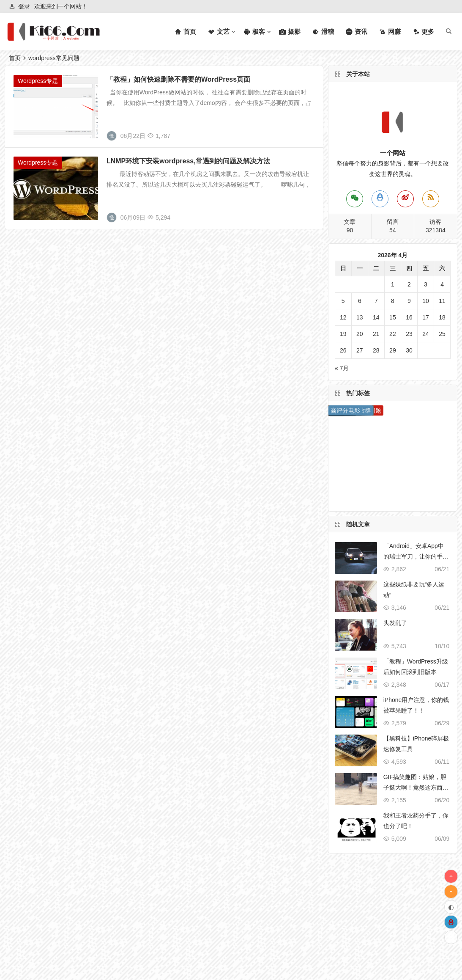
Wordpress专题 (38, 81)
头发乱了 (395, 623)
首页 (15, 58)
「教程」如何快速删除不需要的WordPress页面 (178, 79)
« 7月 (342, 368)
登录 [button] (24, 6)
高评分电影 (345, 410)
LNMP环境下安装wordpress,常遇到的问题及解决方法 (188, 161)
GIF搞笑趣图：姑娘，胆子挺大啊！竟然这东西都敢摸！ (416, 787)
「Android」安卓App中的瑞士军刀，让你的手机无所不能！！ (416, 556)
